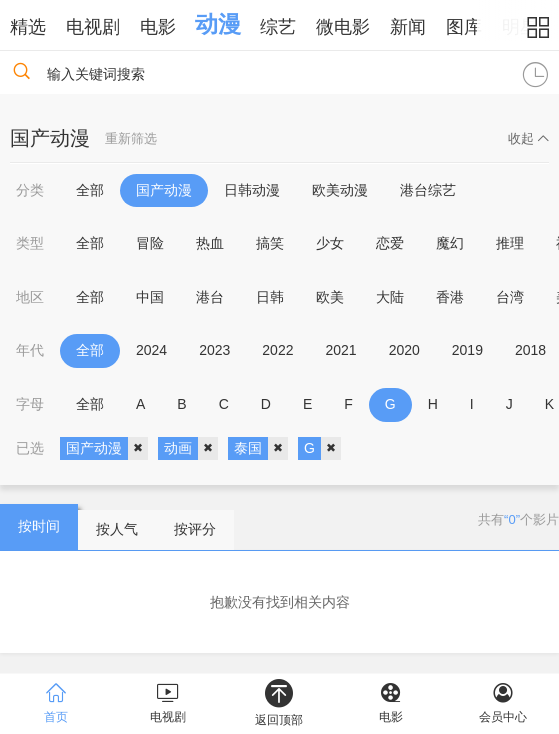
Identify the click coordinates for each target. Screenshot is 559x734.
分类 (30, 190)
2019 (467, 350)
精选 (28, 27)
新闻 (408, 27)
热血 (210, 243)
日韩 (270, 297)
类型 (30, 243)
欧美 (330, 297)
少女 (330, 243)
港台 (210, 297)
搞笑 (270, 243)
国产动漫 (164, 190)
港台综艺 (428, 190)
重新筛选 (131, 138)
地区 (30, 297)
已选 (30, 448)
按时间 (39, 526)
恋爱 (390, 243)
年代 (30, 350)
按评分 (195, 529)
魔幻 (450, 243)
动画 (191, 449)
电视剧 (93, 27)
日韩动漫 (252, 190)
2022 (277, 350)
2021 (340, 350)
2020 (404, 350)
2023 (214, 350)
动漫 (218, 24)
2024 (151, 350)
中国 (150, 297)
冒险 (150, 243)
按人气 (117, 529)
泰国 (261, 449)
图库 (464, 27)
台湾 (510, 297)
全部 (90, 190)
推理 (510, 243)
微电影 (343, 27)
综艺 (278, 27)
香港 (450, 297)
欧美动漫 (340, 190)
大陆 (390, 297)
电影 (158, 27)
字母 (30, 404)
